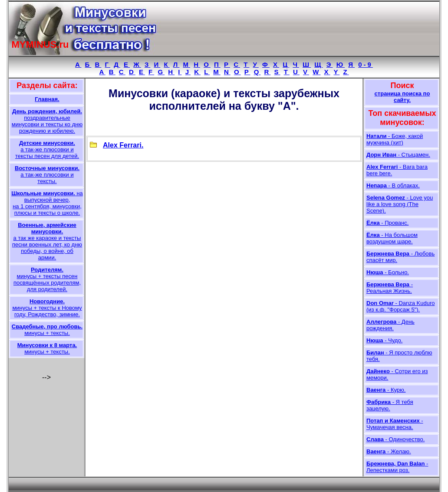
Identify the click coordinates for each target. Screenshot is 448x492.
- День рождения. (390, 325)
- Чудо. (384, 340)
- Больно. (388, 272)
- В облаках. (393, 185)
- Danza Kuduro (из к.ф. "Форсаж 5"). (401, 306)
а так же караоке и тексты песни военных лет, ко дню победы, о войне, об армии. (47, 241)
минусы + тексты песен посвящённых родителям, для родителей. (47, 279)
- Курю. (386, 390)
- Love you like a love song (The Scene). (400, 204)
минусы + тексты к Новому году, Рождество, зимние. (47, 308)
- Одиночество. (395, 439)
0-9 (366, 64)
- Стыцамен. (398, 155)
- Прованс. (387, 223)
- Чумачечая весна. (395, 424)
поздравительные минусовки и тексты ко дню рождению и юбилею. (47, 121)
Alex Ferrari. (123, 145)
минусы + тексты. (47, 330)
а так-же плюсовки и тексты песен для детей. (47, 149)
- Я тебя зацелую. (390, 405)
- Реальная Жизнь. (390, 288)
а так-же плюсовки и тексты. (47, 175)
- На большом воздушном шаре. (392, 238)
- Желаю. (389, 451)
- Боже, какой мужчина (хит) (395, 139)
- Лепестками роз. (397, 467)
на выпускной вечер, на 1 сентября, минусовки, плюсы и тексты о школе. (47, 203)
